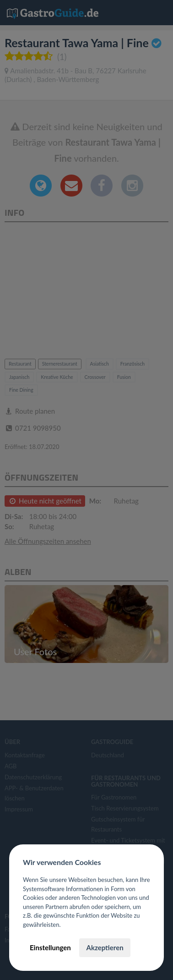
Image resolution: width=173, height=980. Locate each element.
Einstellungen (50, 947)
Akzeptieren (105, 947)
